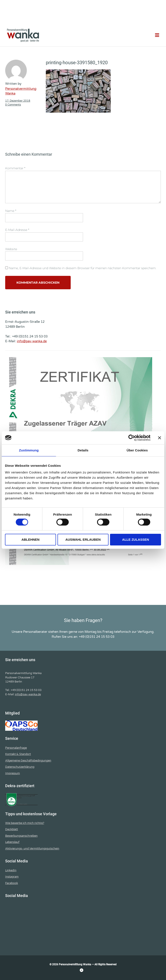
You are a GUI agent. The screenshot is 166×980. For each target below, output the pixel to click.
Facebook (12, 883)
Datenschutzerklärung (20, 767)
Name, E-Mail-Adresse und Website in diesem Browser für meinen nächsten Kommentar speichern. (83, 268)
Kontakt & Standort (18, 754)
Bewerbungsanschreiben (21, 836)
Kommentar (15, 168)
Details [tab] (83, 450)
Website (11, 249)
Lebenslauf (12, 842)
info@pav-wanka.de (32, 341)
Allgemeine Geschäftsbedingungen (28, 761)
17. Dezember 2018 (18, 101)
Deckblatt (12, 829)
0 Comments (13, 105)
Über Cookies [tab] (137, 450)
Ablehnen (30, 540)
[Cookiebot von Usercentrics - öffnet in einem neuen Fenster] (132, 438)
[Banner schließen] (160, 438)
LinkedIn (11, 870)
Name (11, 211)
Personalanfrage (16, 748)
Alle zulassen (136, 540)
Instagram (12, 877)
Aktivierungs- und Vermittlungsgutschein (32, 849)
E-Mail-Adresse (17, 230)
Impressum (13, 773)
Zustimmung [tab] (29, 450)
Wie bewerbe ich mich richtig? (25, 823)
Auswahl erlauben (83, 540)
